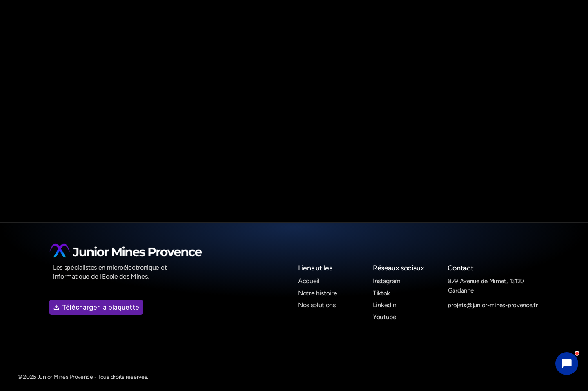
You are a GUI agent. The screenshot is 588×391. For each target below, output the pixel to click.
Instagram (387, 281)
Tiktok (381, 293)
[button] (567, 364)
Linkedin (384, 305)
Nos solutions (317, 305)
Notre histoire (318, 293)
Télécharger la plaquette (96, 307)
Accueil (309, 281)
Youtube (385, 317)
